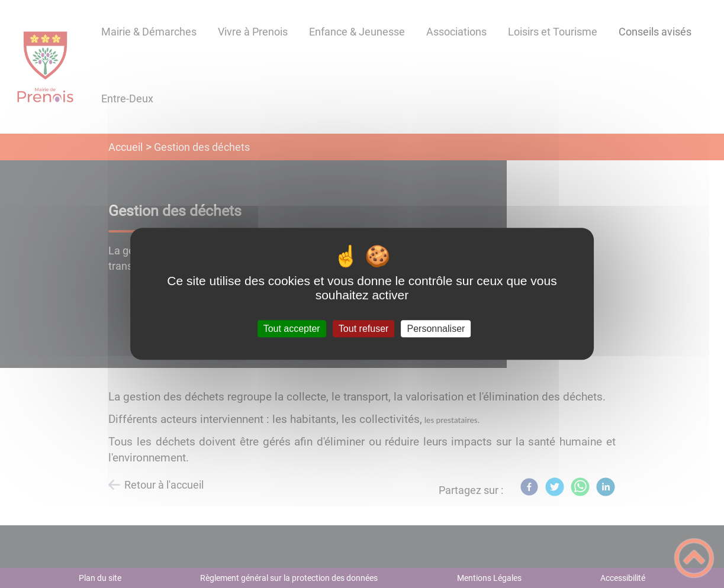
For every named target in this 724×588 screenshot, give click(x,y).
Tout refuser (363, 329)
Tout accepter (292, 329)
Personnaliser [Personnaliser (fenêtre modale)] (436, 329)
